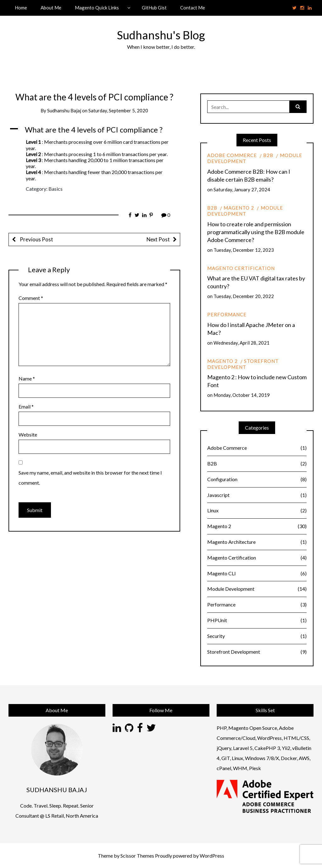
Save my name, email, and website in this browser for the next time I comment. (90, 478)
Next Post (158, 239)
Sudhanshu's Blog (161, 35)
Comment (31, 298)
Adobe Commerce (232, 155)
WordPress (212, 856)
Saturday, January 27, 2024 (242, 189)
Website (28, 434)
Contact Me (193, 8)
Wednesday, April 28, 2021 (241, 343)
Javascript (257, 495)
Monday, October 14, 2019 (242, 395)
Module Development (245, 211)
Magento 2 (239, 208)
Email (26, 406)
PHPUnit (257, 620)
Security (257, 636)
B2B (268, 155)
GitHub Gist (154, 8)
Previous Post (36, 239)
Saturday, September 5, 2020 (118, 110)
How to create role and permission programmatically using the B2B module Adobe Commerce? (256, 232)
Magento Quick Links (97, 8)
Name (27, 378)
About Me (51, 8)
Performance (227, 314)
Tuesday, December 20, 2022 (244, 296)
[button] (94, 130)
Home (21, 8)
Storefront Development (243, 364)
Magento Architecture (257, 542)
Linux (257, 511)
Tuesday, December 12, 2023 (244, 250)
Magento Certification (241, 268)
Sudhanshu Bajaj (64, 110)
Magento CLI (257, 574)
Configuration (257, 479)
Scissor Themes (137, 856)
